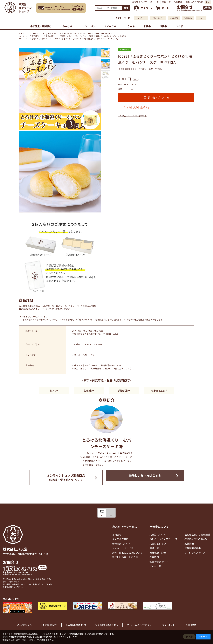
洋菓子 (163, 26)
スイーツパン (112, 26)
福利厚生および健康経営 (197, 534)
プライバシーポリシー (27, 640)
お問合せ (185, 7)
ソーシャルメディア (195, 553)
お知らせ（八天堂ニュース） (165, 539)
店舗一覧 (166, 2)
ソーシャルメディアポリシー (140, 625)
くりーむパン (158, 18)
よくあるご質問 (120, 539)
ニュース (155, 2)
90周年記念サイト (159, 562)
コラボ (179, 26)
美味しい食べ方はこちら (145, 475)
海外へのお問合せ (194, 2)
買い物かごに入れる (159, 97)
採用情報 (178, 2)
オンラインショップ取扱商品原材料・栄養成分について (66, 478)
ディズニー (141, 18)
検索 (126, 8)
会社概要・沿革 (158, 553)
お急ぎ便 (174, 18)
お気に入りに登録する (138, 107)
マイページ (147, 8)
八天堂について (140, 2)
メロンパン (90, 26)
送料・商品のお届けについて (127, 553)
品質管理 (189, 544)
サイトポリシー (170, 625)
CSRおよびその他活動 (196, 539)
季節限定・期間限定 (41, 26)
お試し (201, 18)
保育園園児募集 (193, 548)
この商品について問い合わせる (132, 116)
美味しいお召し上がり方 (125, 557)
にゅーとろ (155, 566)
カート (165, 8)
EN (208, 2)
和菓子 (147, 26)
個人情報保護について (76, 625)
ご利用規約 (191, 625)
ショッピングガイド (123, 548)
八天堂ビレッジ (158, 544)
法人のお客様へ (24, 625)
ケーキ (131, 26)
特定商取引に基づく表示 (107, 625)
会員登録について (122, 544)
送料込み (188, 18)
